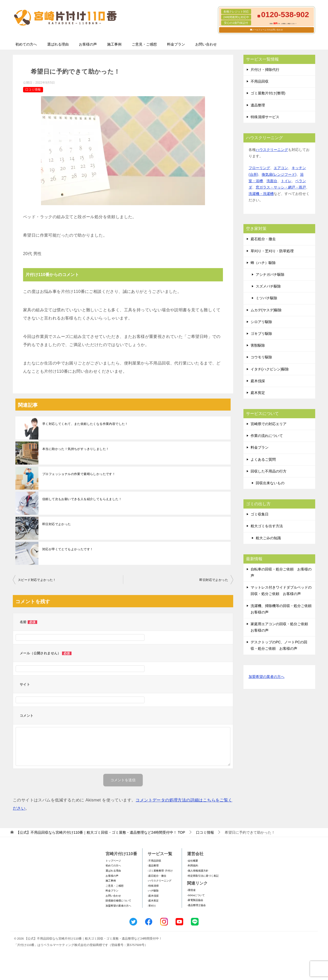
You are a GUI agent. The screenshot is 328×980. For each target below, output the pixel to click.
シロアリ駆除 (261, 322)
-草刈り (152, 906)
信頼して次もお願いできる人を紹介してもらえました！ (82, 499)
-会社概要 (193, 861)
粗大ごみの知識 (268, 538)
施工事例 (114, 44)
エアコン (281, 168)
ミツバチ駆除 (266, 298)
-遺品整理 (153, 866)
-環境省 (191, 890)
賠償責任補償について (118, 901)
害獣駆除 (258, 345)
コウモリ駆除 (261, 357)
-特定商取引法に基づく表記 (203, 876)
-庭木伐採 (153, 896)
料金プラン (176, 44)
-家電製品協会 (195, 900)
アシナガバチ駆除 (270, 274)
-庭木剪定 (153, 901)
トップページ (113, 861)
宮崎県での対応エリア (269, 424)
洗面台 (272, 181)
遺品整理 (258, 105)
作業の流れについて (267, 436)
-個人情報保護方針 (198, 871)
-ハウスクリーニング (160, 881)
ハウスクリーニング (272, 150)
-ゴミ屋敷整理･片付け (160, 871)
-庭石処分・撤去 (157, 876)
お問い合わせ (206, 44)
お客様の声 (88, 44)
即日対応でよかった (57, 524)
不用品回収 (260, 81)
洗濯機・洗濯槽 (261, 194)
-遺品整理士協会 (196, 905)
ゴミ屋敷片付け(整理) (268, 93)
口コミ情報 (33, 90)
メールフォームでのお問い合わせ (268, 30)
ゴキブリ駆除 (261, 334)
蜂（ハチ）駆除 (263, 263)
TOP (101, 832)
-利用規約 (193, 866)
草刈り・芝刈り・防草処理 (272, 251)
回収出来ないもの (270, 483)
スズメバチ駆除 (268, 286)
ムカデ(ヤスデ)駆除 (266, 310)
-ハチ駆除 (153, 891)
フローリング (259, 168)
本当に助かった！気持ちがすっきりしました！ (76, 449)
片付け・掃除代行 (265, 70)
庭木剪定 (258, 393)
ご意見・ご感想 (144, 44)
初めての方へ (26, 44)
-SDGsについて (196, 895)
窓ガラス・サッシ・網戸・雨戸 (281, 187)
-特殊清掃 (153, 886)
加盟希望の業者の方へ (266, 677)
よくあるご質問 (263, 459)
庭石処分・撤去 (263, 239)
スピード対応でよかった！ (37, 580)
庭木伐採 (258, 381)
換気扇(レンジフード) (279, 174)
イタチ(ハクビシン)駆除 (270, 369)
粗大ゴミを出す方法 (267, 526)
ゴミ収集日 (260, 514)
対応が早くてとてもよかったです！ (68, 549)
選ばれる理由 (58, 44)
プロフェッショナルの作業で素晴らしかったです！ (79, 474)
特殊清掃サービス (265, 117)
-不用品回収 (154, 861)
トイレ (286, 181)
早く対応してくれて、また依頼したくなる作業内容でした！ (85, 424)
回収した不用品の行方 (269, 471)
